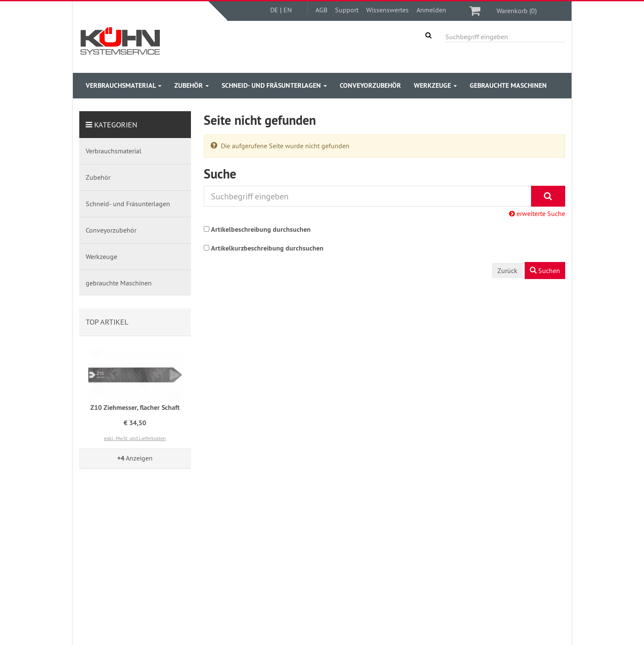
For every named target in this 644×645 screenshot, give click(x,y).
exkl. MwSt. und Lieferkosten (135, 438)
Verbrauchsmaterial (124, 85)
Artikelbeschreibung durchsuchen (261, 229)
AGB (321, 10)
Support (347, 10)
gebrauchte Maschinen (508, 85)
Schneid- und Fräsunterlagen (274, 85)
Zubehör (192, 85)
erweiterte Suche (537, 213)
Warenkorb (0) (517, 11)
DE (274, 10)
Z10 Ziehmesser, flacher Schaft (135, 407)
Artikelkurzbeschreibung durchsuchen (267, 248)
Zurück (507, 271)
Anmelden (431, 10)
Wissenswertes (387, 10)
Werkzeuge (435, 85)
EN (288, 10)
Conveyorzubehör (370, 85)
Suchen (545, 271)
